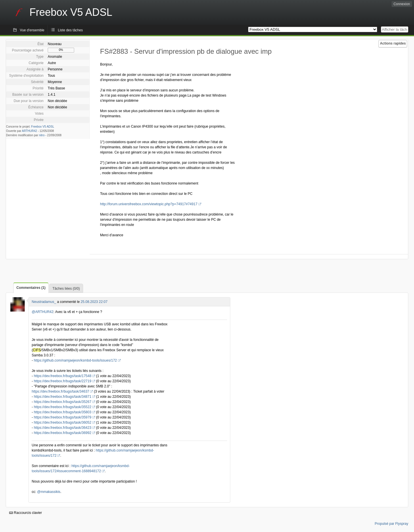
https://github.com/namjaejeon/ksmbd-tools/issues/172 (75, 360)
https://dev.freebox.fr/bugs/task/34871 (63, 397)
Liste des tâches (70, 30)
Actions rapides (393, 43)
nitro (42, 135)
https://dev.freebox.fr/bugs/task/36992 (63, 433)
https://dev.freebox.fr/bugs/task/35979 (63, 417)
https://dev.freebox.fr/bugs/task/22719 (63, 381)
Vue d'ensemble (32, 30)
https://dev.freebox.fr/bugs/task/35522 (63, 407)
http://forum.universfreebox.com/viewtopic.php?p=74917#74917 (149, 204)
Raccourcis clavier (26, 513)
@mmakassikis (49, 492)
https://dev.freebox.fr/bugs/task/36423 (63, 428)
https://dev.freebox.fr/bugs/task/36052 (63, 422)
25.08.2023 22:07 (94, 302)
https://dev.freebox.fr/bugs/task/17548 (63, 376)
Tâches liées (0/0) (66, 289)
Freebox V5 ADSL (43, 127)
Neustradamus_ (44, 302)
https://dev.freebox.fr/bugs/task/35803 (63, 412)
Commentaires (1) (31, 288)
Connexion (402, 4)
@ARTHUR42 (42, 312)
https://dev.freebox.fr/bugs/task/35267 (63, 402)
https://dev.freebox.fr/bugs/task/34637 (60, 391)
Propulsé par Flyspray (391, 524)
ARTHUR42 (29, 131)
